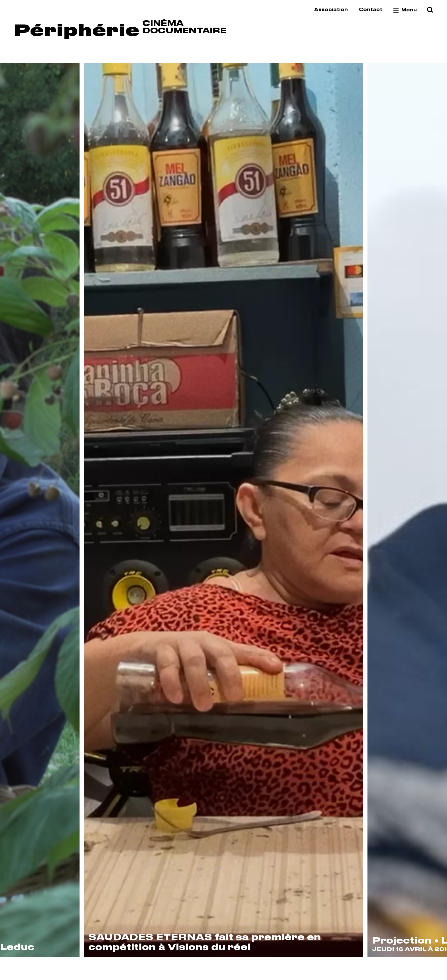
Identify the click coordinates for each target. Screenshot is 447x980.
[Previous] (42, 510)
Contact (371, 10)
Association (331, 10)
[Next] (405, 510)
